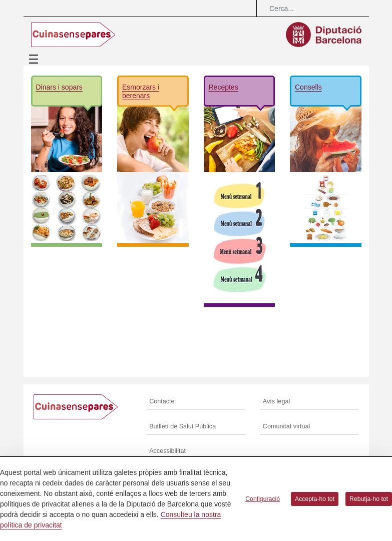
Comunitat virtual (287, 426)
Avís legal (276, 401)
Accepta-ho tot (315, 499)
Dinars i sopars (59, 87)
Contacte (162, 401)
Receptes (224, 87)
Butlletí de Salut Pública (182, 426)
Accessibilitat (167, 451)
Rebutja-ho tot (369, 499)
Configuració (263, 499)
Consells (308, 87)
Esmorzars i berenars (141, 91)
